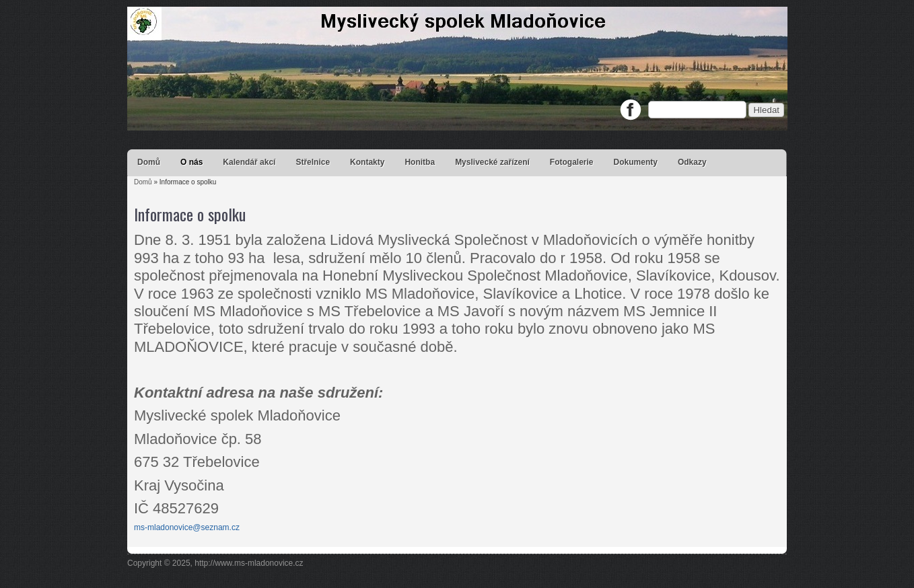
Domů (149, 162)
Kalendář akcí (249, 162)
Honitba (420, 162)
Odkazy (692, 162)
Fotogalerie (572, 162)
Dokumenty (636, 162)
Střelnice (313, 162)
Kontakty (367, 162)
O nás (191, 162)
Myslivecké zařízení (492, 162)
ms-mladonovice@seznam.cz (187, 527)
